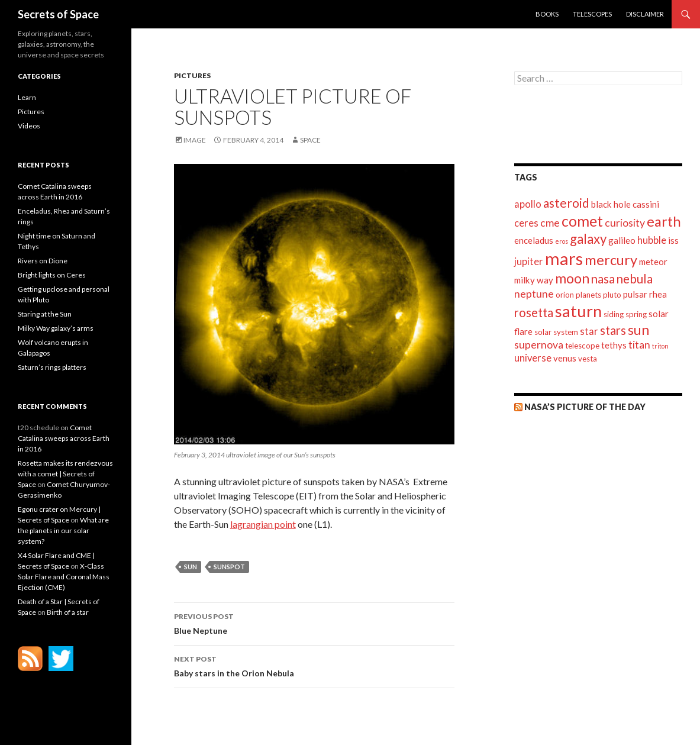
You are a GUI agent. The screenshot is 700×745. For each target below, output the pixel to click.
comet (582, 221)
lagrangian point (263, 524)
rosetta (534, 312)
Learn (27, 97)
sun (191, 567)
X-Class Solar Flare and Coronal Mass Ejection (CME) (64, 577)
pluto (612, 295)
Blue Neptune (314, 623)
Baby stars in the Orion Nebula (314, 665)
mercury (611, 260)
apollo (528, 204)
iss (673, 240)
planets (588, 295)
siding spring (625, 314)
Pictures (192, 75)
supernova (539, 345)
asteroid (566, 203)
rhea (658, 294)
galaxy (588, 239)
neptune (534, 294)
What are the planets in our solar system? (63, 530)
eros (562, 241)
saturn (578, 311)
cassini (646, 204)
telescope (582, 346)
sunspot (229, 567)
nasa (603, 279)
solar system (556, 332)
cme (550, 223)
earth (664, 221)
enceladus (534, 240)
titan (639, 345)
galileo (622, 240)
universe (533, 358)
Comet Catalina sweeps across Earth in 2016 (64, 438)
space (310, 140)
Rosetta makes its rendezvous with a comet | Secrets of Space (65, 474)
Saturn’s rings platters (52, 367)
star (589, 331)
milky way (534, 280)
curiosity (625, 223)
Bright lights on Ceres (52, 275)
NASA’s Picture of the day (585, 407)
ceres (526, 223)
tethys (614, 345)
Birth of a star (68, 612)
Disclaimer (645, 14)
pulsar (635, 294)
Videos (29, 126)
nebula (635, 279)
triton (660, 346)
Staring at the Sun (45, 314)
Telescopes (592, 14)
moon (572, 278)
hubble (652, 240)
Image (195, 140)
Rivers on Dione (43, 261)
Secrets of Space (58, 14)
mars (564, 258)
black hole (611, 204)
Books (547, 14)
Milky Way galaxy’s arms (56, 328)
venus (565, 358)
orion (565, 295)
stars (613, 330)
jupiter (529, 262)
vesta (588, 359)
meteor (653, 262)
